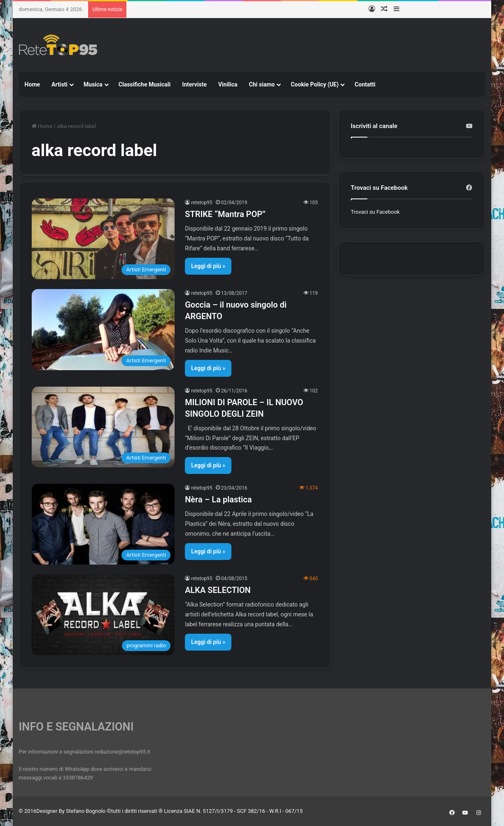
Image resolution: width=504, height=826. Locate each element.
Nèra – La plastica (218, 499)
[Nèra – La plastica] (103, 524)
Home (32, 84)
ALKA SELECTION (218, 590)
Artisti (59, 84)
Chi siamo (262, 84)
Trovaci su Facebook (375, 212)
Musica (93, 84)
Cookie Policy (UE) (315, 84)
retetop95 (202, 203)
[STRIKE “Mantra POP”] (103, 239)
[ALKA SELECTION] (103, 615)
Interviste (194, 84)
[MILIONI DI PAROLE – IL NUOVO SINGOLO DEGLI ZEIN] (103, 427)
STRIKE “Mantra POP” (225, 214)
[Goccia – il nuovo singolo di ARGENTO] (103, 329)
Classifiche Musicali (145, 84)
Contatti (365, 84)
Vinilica (228, 84)
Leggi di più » (208, 266)
